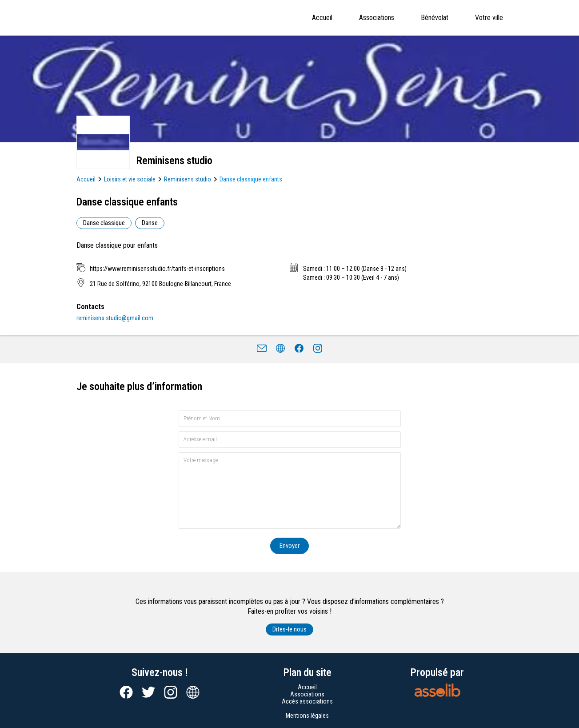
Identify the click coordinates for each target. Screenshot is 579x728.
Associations (377, 18)
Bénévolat (435, 18)
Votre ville (489, 18)
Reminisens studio (188, 179)
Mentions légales (307, 716)
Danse (150, 223)
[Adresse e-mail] (290, 440)
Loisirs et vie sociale (130, 179)
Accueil (322, 18)
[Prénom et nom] (290, 419)
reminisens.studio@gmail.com (115, 318)
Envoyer (289, 546)
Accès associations (307, 701)
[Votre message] (290, 490)
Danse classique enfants (251, 179)
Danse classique (104, 223)
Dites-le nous (289, 629)
